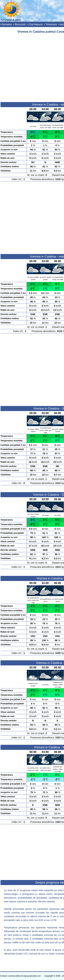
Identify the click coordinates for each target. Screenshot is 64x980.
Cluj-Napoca (36, 24)
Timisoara (51, 24)
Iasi (62, 24)
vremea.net (11, 20)
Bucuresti (20, 24)
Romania (7, 24)
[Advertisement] (32, 66)
